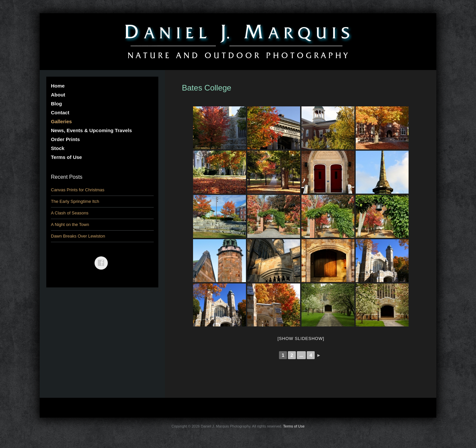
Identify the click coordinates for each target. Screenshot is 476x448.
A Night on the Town (70, 224)
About (58, 95)
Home (58, 86)
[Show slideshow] (301, 338)
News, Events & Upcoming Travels (91, 130)
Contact (60, 112)
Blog (56, 104)
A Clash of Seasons (70, 213)
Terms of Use (66, 157)
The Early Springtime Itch (75, 201)
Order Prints (65, 139)
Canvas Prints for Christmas (78, 190)
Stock (58, 148)
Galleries (61, 121)
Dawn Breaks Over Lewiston (78, 236)
